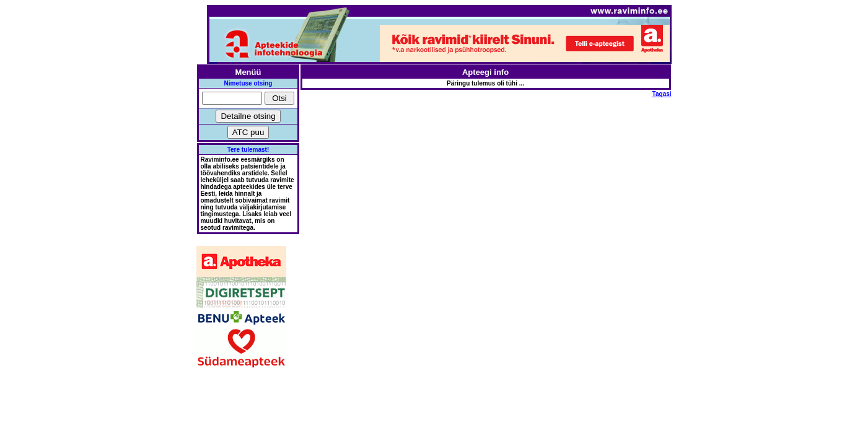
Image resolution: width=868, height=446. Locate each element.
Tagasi (662, 94)
